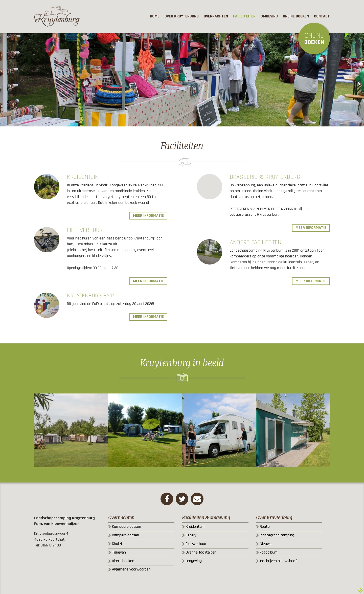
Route (265, 527)
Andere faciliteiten (256, 242)
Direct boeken (123, 561)
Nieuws (266, 544)
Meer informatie (148, 216)
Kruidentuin (83, 177)
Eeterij (191, 535)
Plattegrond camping (277, 535)
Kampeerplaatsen (127, 527)
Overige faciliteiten (201, 552)
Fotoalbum (269, 552)
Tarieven (119, 552)
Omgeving (194, 561)
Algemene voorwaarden (131, 569)
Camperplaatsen (126, 535)
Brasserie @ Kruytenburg (265, 177)
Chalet (117, 544)
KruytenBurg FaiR (90, 296)
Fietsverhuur (85, 230)
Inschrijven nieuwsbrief (278, 561)
